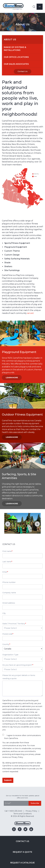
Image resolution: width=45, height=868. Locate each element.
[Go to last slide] (8, 524)
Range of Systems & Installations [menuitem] (15, 49)
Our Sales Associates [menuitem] (16, 64)
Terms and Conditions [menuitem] (22, 814)
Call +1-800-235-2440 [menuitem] (13, 811)
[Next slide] (37, 524)
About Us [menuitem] (10, 40)
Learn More (12, 378)
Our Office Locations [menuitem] (16, 57)
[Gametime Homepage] (23, 825)
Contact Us (23, 71)
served (30, 313)
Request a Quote (22, 852)
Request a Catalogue (22, 863)
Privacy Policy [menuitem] (31, 811)
